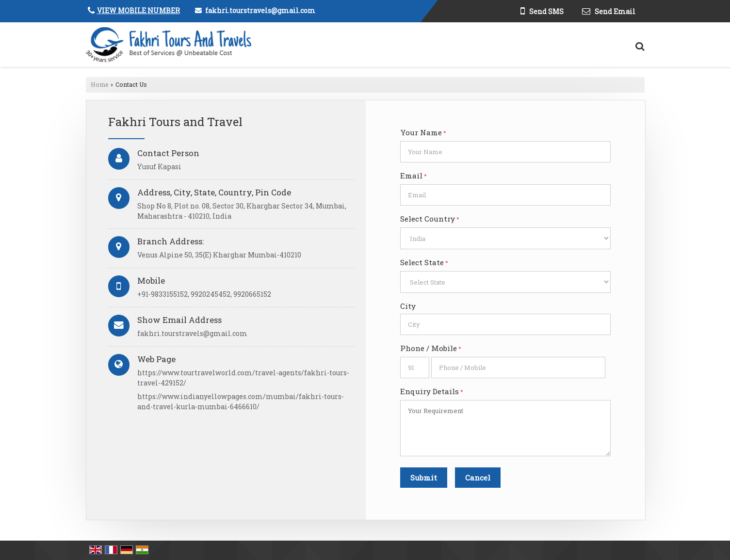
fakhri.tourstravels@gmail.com (260, 10)
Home (100, 84)
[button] (138, 10)
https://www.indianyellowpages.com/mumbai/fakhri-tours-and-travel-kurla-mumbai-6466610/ (241, 401)
